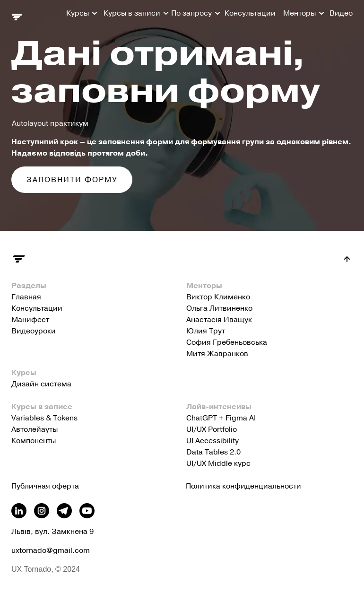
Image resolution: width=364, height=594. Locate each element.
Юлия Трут (206, 331)
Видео (341, 13)
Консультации (250, 13)
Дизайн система (41, 384)
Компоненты (34, 441)
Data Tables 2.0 (213, 452)
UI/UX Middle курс (218, 463)
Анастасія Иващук (219, 320)
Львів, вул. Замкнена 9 (52, 532)
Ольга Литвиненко (219, 308)
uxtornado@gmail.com (51, 550)
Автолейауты (35, 429)
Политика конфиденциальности (243, 486)
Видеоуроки (34, 331)
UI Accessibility (212, 441)
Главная (26, 297)
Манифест (30, 320)
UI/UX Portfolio (212, 429)
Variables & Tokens (44, 418)
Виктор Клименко (218, 297)
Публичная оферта (45, 486)
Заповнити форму (72, 180)
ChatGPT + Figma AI (221, 418)
